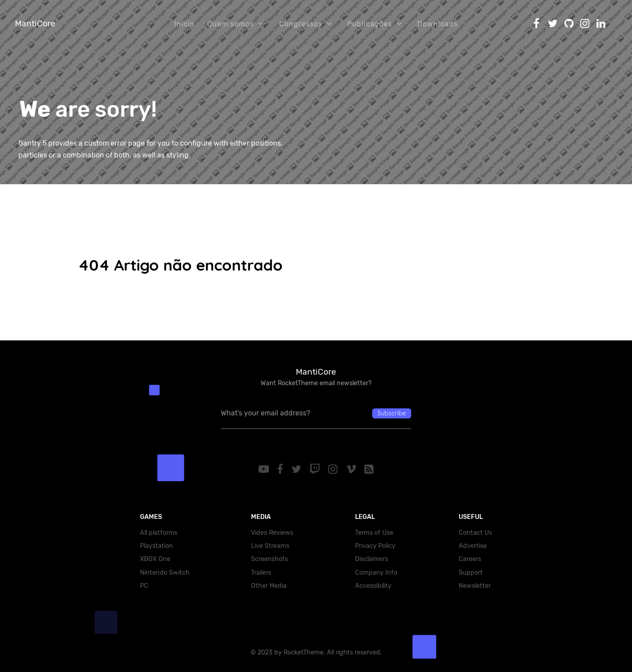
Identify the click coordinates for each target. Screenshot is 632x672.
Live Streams (270, 546)
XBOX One (155, 559)
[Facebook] (282, 469)
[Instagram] (334, 469)
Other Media (269, 586)
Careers (470, 559)
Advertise (473, 546)
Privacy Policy (375, 546)
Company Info (376, 573)
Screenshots (269, 559)
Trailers (261, 573)
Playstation (156, 546)
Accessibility (373, 586)
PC (144, 586)
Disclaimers (372, 559)
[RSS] (369, 469)
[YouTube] (265, 469)
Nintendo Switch (165, 573)
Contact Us (475, 533)
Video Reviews (272, 533)
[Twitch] (316, 469)
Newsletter (475, 586)
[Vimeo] (352, 469)
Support (471, 573)
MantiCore (35, 23)
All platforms (159, 533)
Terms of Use (374, 533)
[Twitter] (298, 469)
